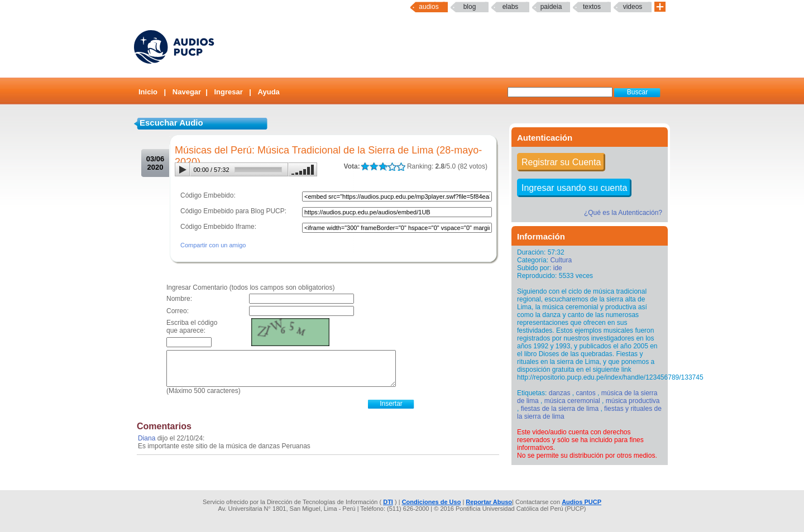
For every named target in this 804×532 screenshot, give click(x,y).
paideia (551, 7)
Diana (147, 438)
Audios (429, 7)
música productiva (633, 401)
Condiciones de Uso (432, 502)
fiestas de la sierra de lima (560, 409)
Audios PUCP (582, 502)
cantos (585, 393)
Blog (470, 7)
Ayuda (269, 92)
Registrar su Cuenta (561, 162)
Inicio (148, 92)
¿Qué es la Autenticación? (623, 213)
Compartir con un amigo (213, 245)
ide (558, 268)
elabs (511, 7)
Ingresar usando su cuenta (574, 188)
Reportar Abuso (489, 502)
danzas (560, 393)
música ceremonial (572, 401)
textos (592, 7)
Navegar (187, 92)
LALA (365, 167)
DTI (388, 502)
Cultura (561, 260)
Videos (633, 7)
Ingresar (228, 92)
